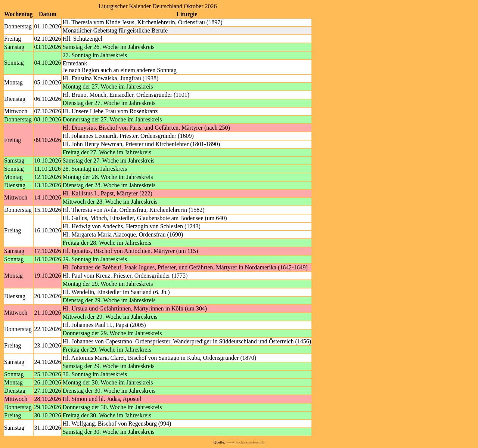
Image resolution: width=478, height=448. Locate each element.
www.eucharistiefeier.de (246, 442)
